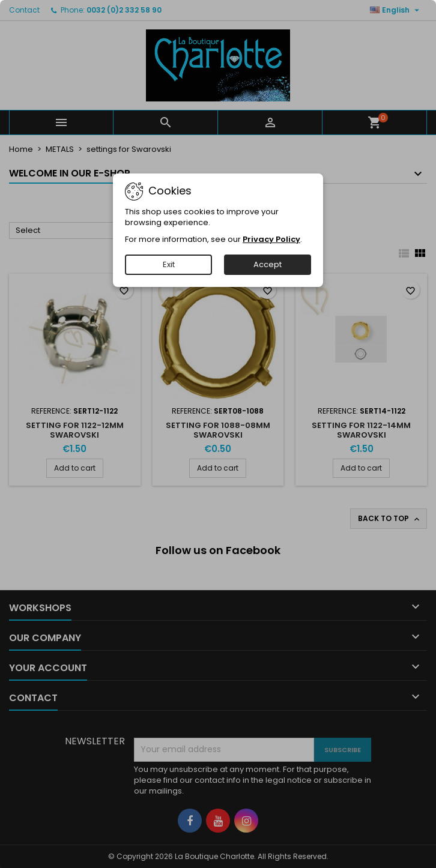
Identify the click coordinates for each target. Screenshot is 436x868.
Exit (169, 264)
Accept (268, 264)
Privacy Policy (271, 239)
